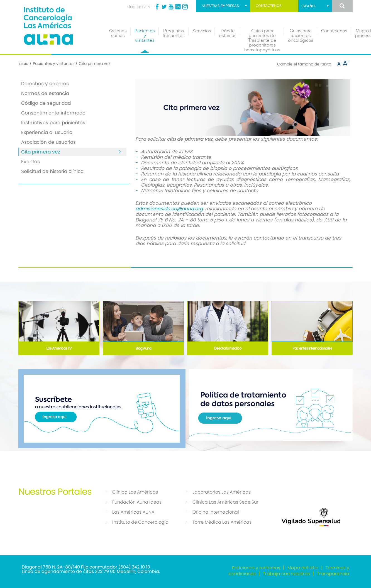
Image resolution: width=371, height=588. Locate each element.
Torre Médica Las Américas (222, 522)
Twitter (164, 7)
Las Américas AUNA (133, 512)
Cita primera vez (41, 152)
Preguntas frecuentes (174, 33)
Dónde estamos (228, 33)
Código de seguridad (46, 103)
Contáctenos (269, 6)
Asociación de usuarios (48, 142)
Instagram (185, 7)
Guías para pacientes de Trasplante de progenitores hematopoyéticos (262, 40)
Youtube (171, 7)
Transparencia (333, 574)
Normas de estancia (45, 93)
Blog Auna (143, 348)
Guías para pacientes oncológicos (301, 36)
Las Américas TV (59, 348)
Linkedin (178, 7)
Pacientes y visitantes (145, 36)
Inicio (23, 64)
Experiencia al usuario (47, 132)
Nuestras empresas (220, 6)
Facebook (157, 7)
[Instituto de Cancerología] (60, 24)
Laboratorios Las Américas (222, 492)
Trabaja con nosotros (286, 574)
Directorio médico (228, 348)
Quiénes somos (118, 33)
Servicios (202, 31)
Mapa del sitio (303, 568)
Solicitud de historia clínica (52, 171)
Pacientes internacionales (312, 348)
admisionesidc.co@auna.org (169, 209)
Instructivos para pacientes (53, 123)
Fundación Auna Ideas (137, 502)
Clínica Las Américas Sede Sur (225, 502)
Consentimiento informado (53, 113)
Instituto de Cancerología (140, 522)
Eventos (30, 162)
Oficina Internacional (216, 512)
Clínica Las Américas (135, 492)
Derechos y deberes (45, 84)
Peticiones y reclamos (256, 568)
